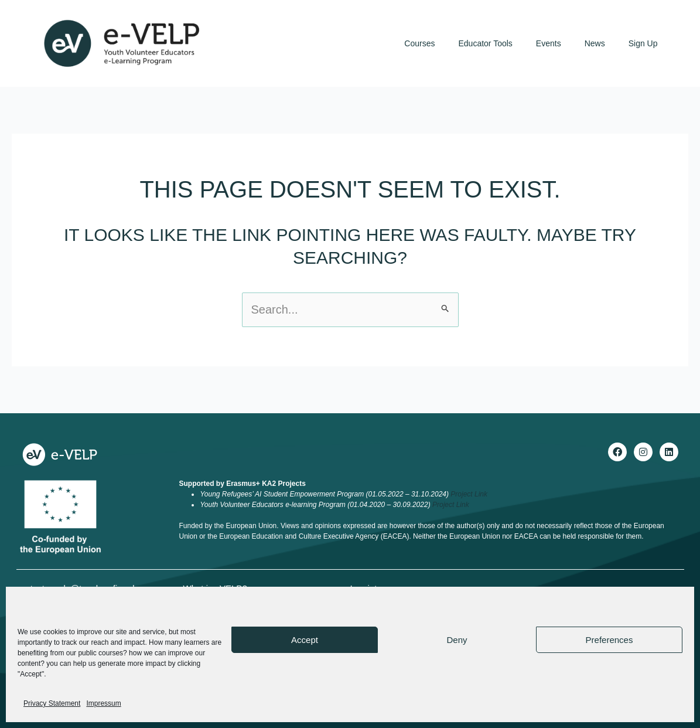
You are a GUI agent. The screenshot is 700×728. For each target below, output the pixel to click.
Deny (457, 640)
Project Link (469, 494)
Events (549, 43)
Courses (419, 43)
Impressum (103, 703)
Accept (305, 640)
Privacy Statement (52, 703)
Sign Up (643, 43)
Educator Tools (486, 43)
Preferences (609, 640)
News (595, 43)
